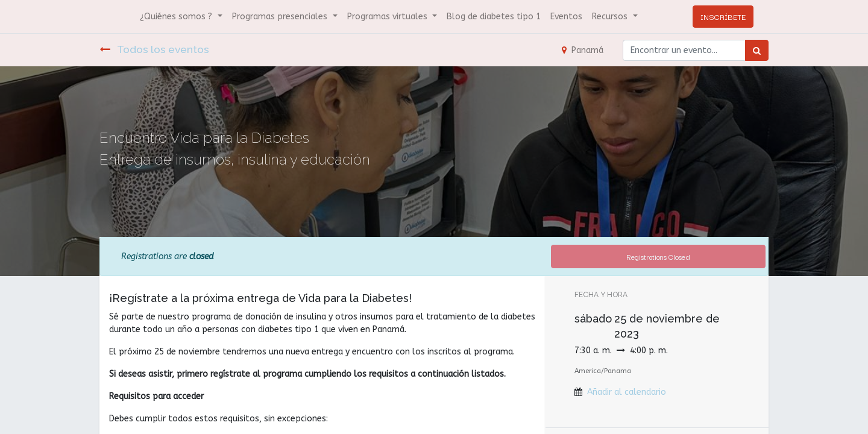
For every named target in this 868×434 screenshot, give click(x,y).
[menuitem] (494, 17)
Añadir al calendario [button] (627, 392)
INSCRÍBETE (723, 16)
